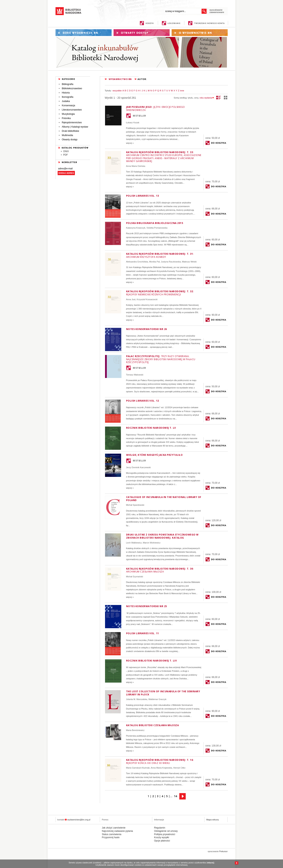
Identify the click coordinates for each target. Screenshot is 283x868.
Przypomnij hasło (111, 837)
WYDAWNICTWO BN (120, 79)
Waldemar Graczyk (157, 699)
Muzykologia (68, 114)
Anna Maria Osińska (136, 166)
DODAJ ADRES (66, 173)
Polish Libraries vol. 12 (143, 401)
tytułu (190, 98)
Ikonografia (68, 97)
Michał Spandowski (135, 505)
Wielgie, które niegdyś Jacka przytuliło (154, 455)
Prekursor (223, 851)
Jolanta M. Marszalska (137, 699)
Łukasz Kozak (133, 123)
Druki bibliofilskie (71, 131)
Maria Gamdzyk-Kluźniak (138, 768)
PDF (66, 155)
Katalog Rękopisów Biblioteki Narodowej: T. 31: (160, 255)
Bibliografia (68, 84)
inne (182, 91)
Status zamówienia (112, 834)
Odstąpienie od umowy (166, 831)
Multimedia (68, 135)
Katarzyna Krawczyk (136, 228)
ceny (196, 98)
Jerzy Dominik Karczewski (139, 467)
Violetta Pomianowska (157, 228)
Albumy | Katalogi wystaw (75, 127)
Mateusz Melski (189, 262)
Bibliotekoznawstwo (72, 88)
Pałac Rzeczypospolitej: (161, 359)
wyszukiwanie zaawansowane (217, 11)
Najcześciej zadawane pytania (118, 831)
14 (175, 796)
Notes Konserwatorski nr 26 (147, 329)
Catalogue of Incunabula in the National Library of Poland (164, 499)
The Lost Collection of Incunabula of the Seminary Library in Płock (163, 693)
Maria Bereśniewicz (135, 730)
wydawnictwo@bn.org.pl (79, 820)
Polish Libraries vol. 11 (143, 633)
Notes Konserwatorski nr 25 (147, 606)
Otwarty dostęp (70, 140)
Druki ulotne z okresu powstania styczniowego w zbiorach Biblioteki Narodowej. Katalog (162, 536)
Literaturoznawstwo (72, 110)
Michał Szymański (135, 577)
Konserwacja (69, 105)
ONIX (66, 151)
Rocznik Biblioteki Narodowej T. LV (151, 428)
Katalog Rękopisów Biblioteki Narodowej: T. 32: (160, 293)
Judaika (66, 101)
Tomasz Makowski (135, 375)
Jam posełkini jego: (156, 108)
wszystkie (117, 91)
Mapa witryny (213, 820)
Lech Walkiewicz (134, 543)
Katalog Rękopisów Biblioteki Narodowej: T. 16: (160, 761)
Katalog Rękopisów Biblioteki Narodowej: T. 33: (164, 157)
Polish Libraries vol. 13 (143, 196)
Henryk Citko (179, 768)
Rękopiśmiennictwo (72, 123)
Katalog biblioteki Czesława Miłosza (153, 725)
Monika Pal (154, 262)
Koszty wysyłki (162, 837)
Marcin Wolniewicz (152, 543)
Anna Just (131, 299)
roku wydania (207, 98)
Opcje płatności (162, 841)
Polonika (66, 118)
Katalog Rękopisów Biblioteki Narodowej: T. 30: (160, 570)
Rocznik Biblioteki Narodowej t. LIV (152, 661)
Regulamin (160, 828)
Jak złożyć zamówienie (114, 828)
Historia (66, 93)
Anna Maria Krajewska (161, 768)
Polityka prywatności (165, 834)
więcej (210, 863)
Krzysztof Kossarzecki (147, 299)
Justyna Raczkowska (171, 262)
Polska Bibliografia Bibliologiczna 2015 (155, 223)
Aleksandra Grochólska (137, 262)
